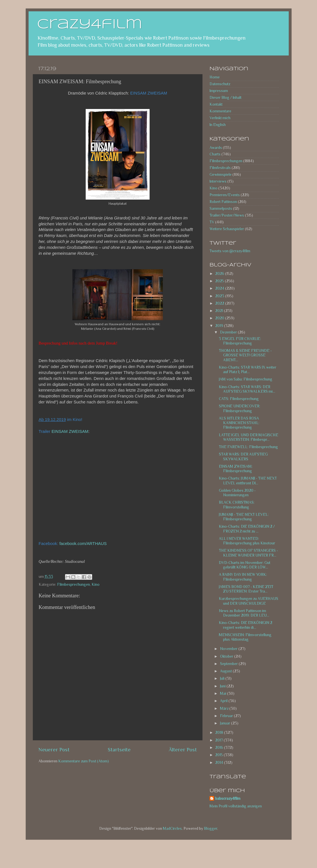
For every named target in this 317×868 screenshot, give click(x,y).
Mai (224, 693)
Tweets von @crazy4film (230, 251)
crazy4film (90, 25)
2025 (220, 281)
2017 (219, 740)
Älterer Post (183, 750)
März (225, 708)
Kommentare (220, 111)
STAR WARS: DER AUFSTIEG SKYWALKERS (243, 457)
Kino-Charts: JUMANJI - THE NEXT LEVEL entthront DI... (248, 481)
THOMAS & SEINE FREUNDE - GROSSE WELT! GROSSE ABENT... (245, 355)
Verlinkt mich (220, 118)
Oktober (227, 656)
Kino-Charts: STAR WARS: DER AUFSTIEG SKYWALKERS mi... (247, 389)
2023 (220, 296)
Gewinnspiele (221, 175)
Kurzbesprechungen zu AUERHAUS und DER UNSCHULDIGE (249, 601)
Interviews (218, 181)
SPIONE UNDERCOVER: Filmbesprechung (240, 408)
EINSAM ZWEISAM (70, 431)
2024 (220, 288)
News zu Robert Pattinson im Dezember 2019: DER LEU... (244, 613)
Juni (223, 686)
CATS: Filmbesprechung (239, 399)
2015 (219, 755)
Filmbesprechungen (74, 584)
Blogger (211, 829)
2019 (220, 326)
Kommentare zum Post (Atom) (84, 761)
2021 (220, 311)
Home (215, 77)
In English (218, 125)
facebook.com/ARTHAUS (83, 544)
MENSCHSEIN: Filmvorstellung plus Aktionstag (245, 637)
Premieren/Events (225, 195)
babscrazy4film (228, 798)
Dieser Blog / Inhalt (226, 98)
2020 (220, 318)
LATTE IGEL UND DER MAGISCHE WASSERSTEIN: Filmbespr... (249, 437)
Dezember (229, 332)
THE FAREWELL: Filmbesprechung (248, 447)
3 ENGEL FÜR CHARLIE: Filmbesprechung (240, 341)
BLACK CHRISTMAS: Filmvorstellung (237, 505)
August (226, 671)
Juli (223, 678)
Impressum (219, 91)
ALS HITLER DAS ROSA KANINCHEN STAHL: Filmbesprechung (239, 423)
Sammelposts (221, 209)
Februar (227, 716)
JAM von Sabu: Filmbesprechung (246, 379)
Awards (216, 148)
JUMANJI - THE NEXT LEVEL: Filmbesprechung (244, 517)
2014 (220, 763)
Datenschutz (220, 84)
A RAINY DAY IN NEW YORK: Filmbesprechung (243, 577)
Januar (226, 723)
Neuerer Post (54, 750)
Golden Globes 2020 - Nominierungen (237, 493)
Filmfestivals (220, 168)
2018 (220, 733)
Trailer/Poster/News (227, 215)
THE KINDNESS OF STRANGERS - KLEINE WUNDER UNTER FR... (248, 553)
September (229, 664)
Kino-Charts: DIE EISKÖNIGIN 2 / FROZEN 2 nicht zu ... (247, 529)
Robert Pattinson (223, 202)
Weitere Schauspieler (227, 229)
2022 (220, 303)
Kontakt (216, 104)
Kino (96, 584)
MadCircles (172, 829)
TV (212, 222)
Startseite (119, 750)
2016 (220, 748)
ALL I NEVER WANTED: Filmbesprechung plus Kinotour (247, 541)
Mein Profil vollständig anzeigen (236, 806)
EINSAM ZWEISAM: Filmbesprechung (236, 469)
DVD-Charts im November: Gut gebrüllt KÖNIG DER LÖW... (245, 565)
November (229, 649)
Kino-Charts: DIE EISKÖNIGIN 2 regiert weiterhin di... (246, 625)
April (224, 701)
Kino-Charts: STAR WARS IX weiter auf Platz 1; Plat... (248, 370)
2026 (220, 274)
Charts (215, 154)
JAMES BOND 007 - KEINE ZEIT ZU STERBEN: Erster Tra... (246, 589)
